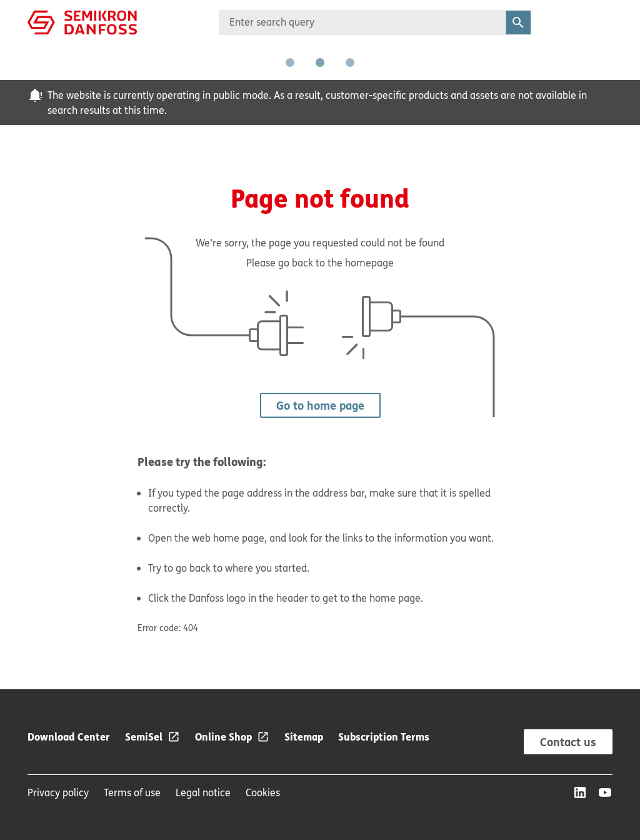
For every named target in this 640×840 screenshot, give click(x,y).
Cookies (263, 792)
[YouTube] (605, 792)
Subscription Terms (384, 736)
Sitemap (304, 736)
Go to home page (320, 405)
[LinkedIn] (580, 792)
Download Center (69, 736)
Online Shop (223, 736)
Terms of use (132, 792)
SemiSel (144, 736)
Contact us (568, 742)
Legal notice (203, 792)
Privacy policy (58, 792)
